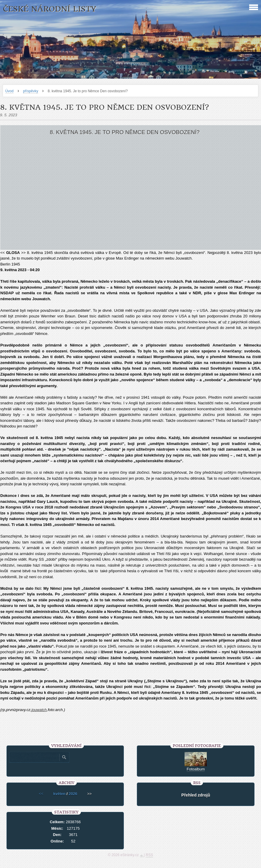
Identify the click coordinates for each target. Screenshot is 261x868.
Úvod (9, 91)
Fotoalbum (196, 769)
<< (41, 794)
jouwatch (39, 710)
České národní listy (50, 9)
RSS (149, 855)
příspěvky (31, 91)
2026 (73, 794)
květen (59, 794)
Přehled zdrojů (196, 795)
